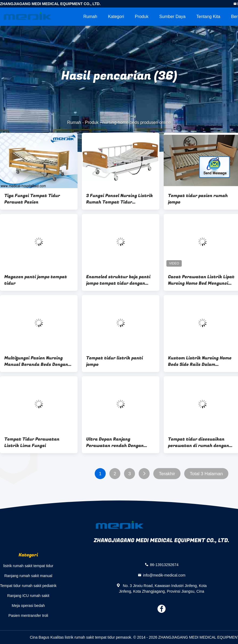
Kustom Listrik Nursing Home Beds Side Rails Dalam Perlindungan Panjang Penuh (200, 361)
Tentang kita (208, 17)
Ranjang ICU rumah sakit (28, 596)
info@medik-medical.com (164, 575)
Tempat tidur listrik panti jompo (115, 361)
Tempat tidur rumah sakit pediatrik (28, 586)
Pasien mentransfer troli (28, 616)
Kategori (116, 17)
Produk (142, 17)
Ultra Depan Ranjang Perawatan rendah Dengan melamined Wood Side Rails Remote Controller (115, 442)
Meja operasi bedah (28, 606)
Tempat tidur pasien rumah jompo (198, 199)
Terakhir (167, 474)
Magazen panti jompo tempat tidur (36, 280)
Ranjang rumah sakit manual (28, 576)
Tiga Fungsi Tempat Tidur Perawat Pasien (32, 199)
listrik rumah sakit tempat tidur (28, 566)
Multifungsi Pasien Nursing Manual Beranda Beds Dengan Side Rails (36, 361)
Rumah (90, 17)
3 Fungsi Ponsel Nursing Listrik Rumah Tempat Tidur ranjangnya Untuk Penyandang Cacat (120, 199)
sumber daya (172, 17)
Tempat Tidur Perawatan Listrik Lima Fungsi (32, 442)
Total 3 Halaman (206, 474)
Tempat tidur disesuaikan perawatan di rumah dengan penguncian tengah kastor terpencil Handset (199, 442)
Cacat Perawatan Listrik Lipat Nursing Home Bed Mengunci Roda (201, 280)
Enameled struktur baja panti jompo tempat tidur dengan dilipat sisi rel (118, 280)
